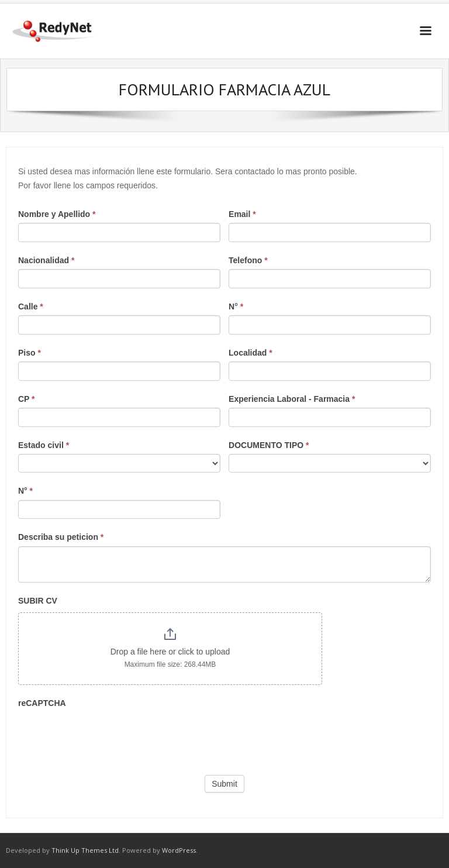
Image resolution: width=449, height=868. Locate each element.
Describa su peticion (61, 537)
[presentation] (107, 735)
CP (27, 399)
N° (236, 306)
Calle (31, 306)
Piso (30, 353)
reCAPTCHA (42, 703)
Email (242, 214)
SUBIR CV (38, 601)
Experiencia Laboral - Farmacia (292, 399)
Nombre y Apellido (57, 214)
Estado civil (44, 445)
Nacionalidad (46, 260)
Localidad (251, 353)
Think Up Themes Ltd (85, 850)
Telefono (248, 260)
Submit (224, 784)
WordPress (179, 850)
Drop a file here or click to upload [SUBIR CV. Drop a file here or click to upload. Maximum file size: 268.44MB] (170, 652)
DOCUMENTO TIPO (269, 445)
